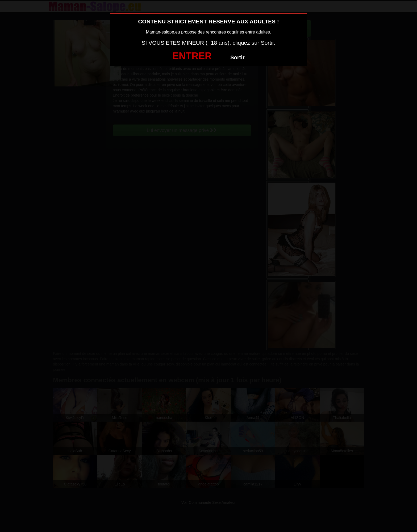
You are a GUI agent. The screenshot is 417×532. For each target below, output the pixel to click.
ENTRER (192, 56)
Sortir (237, 57)
